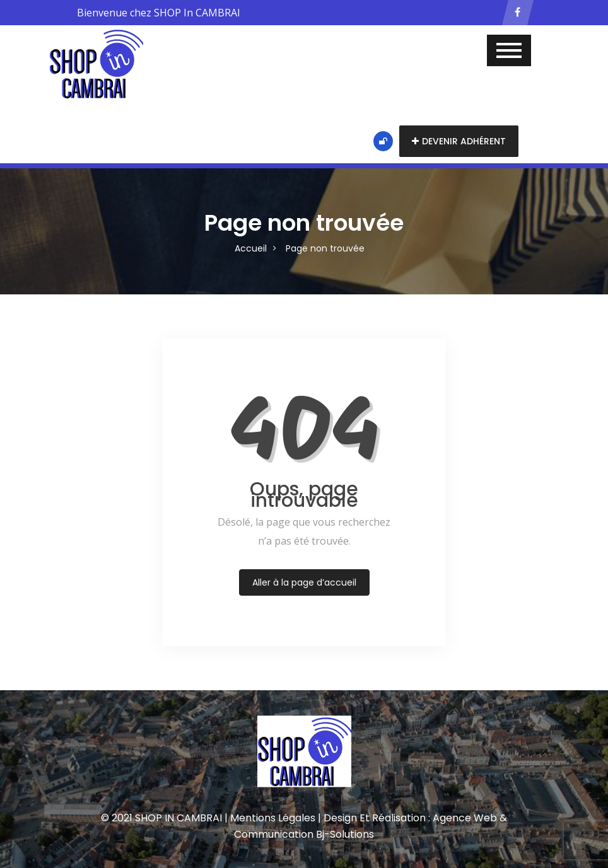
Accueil (251, 248)
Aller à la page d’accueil (304, 582)
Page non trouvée (325, 248)
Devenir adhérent (459, 141)
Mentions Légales (273, 818)
